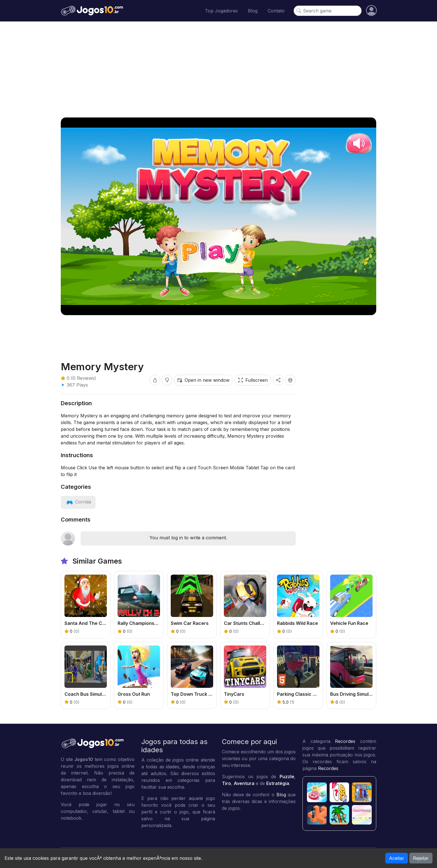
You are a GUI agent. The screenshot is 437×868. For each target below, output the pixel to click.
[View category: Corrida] (78, 502)
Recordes (345, 741)
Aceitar (397, 858)
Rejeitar (421, 858)
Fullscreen (253, 380)
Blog (253, 11)
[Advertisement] (218, 69)
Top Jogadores (221, 11)
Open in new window (204, 380)
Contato (276, 11)
